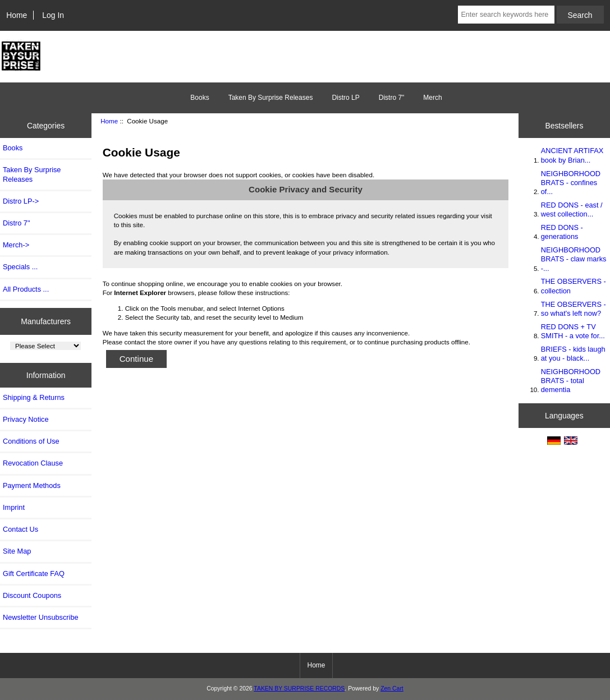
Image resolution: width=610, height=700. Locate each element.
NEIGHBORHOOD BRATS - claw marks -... (574, 259)
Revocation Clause (33, 463)
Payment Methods (32, 485)
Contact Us (20, 529)
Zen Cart (392, 689)
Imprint (14, 507)
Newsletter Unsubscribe (41, 617)
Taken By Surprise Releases (271, 98)
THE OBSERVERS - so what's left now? (574, 309)
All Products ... (26, 289)
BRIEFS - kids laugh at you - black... (573, 354)
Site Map (17, 551)
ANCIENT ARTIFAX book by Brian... (572, 155)
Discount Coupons (32, 595)
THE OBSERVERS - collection (574, 286)
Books (199, 98)
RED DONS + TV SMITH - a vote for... (573, 331)
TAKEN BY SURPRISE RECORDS (299, 689)
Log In (53, 15)
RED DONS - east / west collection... (572, 209)
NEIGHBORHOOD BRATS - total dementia (571, 381)
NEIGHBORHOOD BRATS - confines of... (571, 183)
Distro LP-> (21, 201)
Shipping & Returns (34, 397)
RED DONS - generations (562, 232)
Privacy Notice (26, 419)
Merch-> (16, 245)
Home (17, 15)
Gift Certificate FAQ (34, 574)
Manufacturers (46, 321)
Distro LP (345, 98)
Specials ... (20, 267)
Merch (432, 98)
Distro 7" (392, 98)
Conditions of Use (31, 441)
